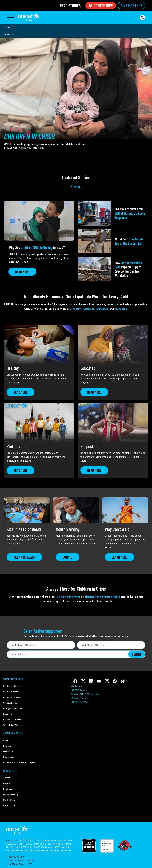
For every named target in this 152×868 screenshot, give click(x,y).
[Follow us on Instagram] (107, 681)
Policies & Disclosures (21, 860)
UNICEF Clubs (9, 800)
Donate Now (101, 6)
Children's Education (12, 686)
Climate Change (10, 703)
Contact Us (11, 840)
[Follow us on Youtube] (99, 681)
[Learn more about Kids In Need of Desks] (24, 557)
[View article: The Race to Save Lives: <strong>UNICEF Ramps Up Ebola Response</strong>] (113, 213)
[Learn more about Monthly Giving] (68, 557)
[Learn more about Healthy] (20, 392)
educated (89, 309)
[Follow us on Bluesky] (123, 681)
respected (121, 309)
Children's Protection (12, 697)
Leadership (8, 752)
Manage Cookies (79, 698)
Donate (6, 783)
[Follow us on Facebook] (75, 681)
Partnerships (9, 757)
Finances (7, 746)
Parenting (8, 714)
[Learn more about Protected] (20, 470)
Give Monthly (131, 6)
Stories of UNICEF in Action (85, 694)
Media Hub (76, 686)
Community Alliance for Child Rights (19, 763)
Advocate (7, 778)
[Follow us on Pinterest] (115, 681)
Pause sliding (9, 34)
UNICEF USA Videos (81, 702)
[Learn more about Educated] (94, 392)
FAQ (30, 864)
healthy (77, 309)
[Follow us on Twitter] (83, 681)
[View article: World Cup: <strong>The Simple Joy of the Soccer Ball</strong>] (113, 241)
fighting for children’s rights (102, 597)
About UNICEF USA (13, 733)
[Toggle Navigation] (10, 18)
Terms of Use (16, 864)
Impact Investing (10, 795)
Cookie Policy (16, 857)
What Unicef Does (13, 679)
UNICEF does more (68, 597)
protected (102, 309)
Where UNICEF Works (12, 725)
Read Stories (70, 6)
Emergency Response (13, 709)
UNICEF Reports (79, 690)
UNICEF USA (29, 17)
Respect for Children (12, 720)
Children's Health (11, 692)
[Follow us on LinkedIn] (91, 681)
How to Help (10, 771)
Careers (6, 740)
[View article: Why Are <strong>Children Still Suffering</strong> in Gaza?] (39, 240)
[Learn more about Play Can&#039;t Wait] (120, 557)
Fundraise (8, 789)
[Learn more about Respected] (94, 470)
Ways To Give (9, 806)
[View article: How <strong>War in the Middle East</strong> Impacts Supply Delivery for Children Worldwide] (113, 269)
